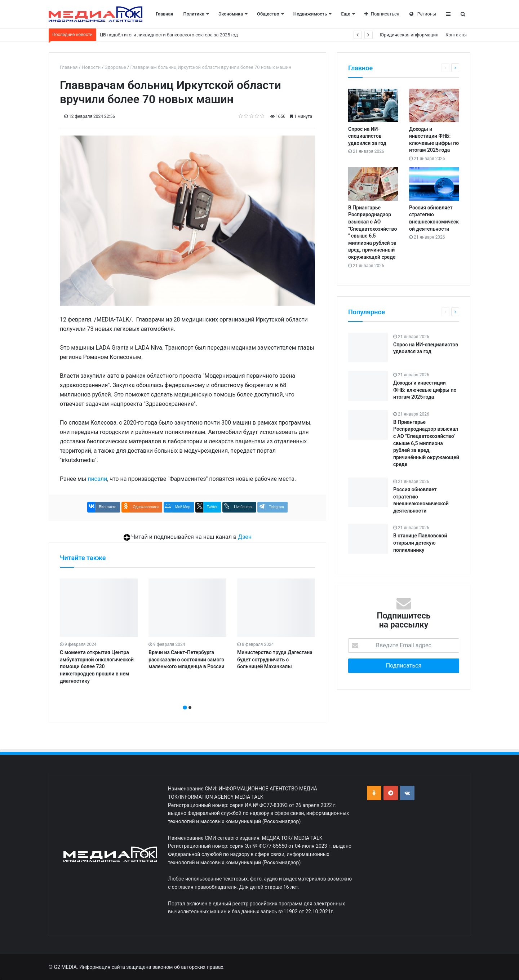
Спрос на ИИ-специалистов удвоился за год (367, 136)
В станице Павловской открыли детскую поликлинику (420, 543)
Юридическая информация (409, 35)
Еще (345, 14)
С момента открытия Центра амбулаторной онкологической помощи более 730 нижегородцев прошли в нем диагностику (97, 666)
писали (97, 479)
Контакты (456, 35)
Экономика (231, 14)
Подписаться (382, 14)
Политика (194, 14)
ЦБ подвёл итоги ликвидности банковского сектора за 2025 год (169, 35)
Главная (164, 14)
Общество (268, 14)
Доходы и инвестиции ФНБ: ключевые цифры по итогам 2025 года (425, 390)
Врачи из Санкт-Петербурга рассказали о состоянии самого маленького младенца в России (186, 659)
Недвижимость (310, 14)
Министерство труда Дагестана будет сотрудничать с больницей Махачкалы (275, 659)
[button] (185, 708)
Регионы (423, 14)
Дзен (245, 537)
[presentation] (185, 700)
